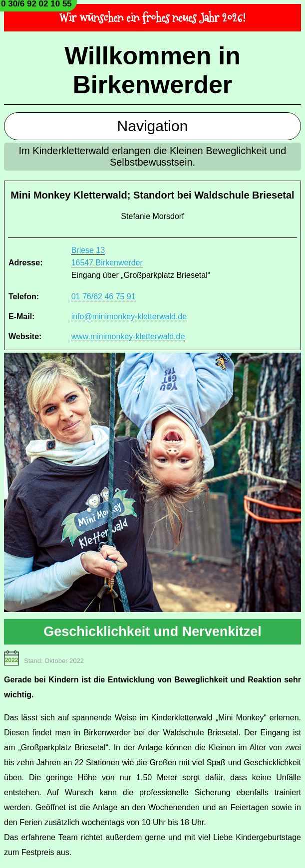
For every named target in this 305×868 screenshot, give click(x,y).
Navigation (153, 126)
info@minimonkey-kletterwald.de (129, 317)
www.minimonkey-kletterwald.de (128, 336)
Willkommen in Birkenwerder (152, 70)
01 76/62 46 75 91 (104, 297)
